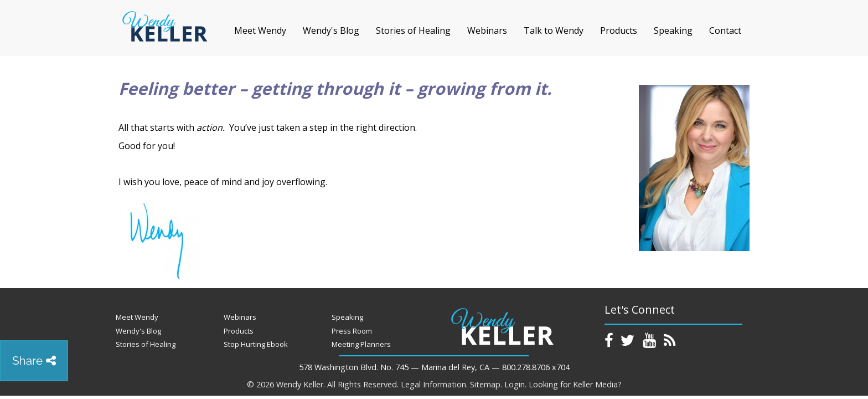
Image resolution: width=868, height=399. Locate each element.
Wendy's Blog (331, 30)
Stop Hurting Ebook (256, 344)
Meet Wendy (260, 30)
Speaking (673, 30)
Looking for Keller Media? (575, 384)
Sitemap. (486, 384)
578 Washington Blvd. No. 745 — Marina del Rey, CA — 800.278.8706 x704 (434, 367)
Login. (515, 384)
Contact (725, 30)
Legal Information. (434, 384)
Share (34, 360)
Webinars (487, 30)
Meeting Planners (361, 344)
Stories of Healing (413, 30)
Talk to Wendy (554, 30)
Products (619, 30)
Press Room (352, 331)
